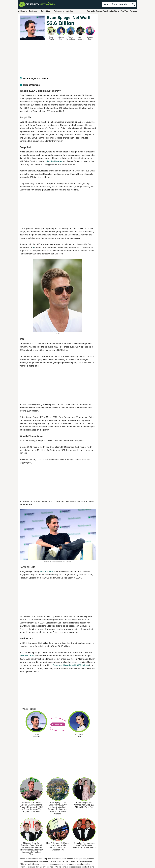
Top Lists (91, 11)
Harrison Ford (27, 656)
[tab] (58, 79)
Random (133, 11)
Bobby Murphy (55, 161)
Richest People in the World (108, 11)
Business (34, 11)
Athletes (23, 11)
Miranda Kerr (47, 571)
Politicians (59, 11)
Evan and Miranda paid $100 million (71, 665)
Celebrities (46, 11)
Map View (124, 11)
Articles (71, 11)
